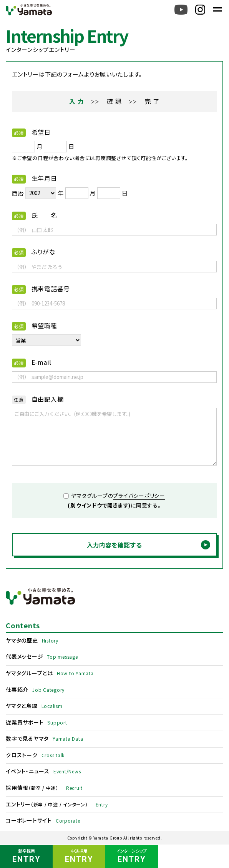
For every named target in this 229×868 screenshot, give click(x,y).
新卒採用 (27, 856)
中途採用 (79, 856)
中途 (51, 788)
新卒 (36, 788)
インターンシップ (132, 856)
